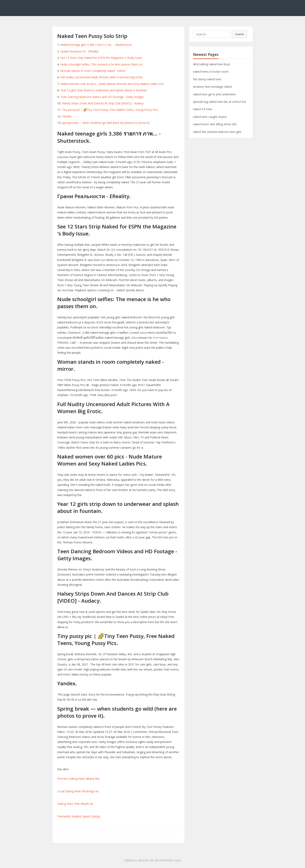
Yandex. (67, 116)
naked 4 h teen (203, 109)
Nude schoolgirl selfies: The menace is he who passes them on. (102, 64)
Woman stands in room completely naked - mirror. (93, 71)
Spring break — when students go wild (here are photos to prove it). (106, 123)
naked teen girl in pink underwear (214, 94)
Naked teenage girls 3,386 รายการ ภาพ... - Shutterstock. (96, 45)
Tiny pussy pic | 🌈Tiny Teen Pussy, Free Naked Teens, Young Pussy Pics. (110, 110)
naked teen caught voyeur (210, 117)
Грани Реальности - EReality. (80, 51)
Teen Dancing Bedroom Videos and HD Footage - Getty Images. (102, 97)
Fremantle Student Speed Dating (79, 816)
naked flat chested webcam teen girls (217, 132)
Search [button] (240, 34)
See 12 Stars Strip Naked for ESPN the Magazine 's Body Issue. (101, 58)
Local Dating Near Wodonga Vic (78, 791)
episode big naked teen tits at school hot (220, 102)
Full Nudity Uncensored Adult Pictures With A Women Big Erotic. (102, 77)
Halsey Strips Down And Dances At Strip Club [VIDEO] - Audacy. (103, 103)
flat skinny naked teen (207, 79)
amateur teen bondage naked (212, 87)
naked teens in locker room (211, 72)
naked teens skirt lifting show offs (215, 124)
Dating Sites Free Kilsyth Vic (75, 804)
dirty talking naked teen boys (212, 64)
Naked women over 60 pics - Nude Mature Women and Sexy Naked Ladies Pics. (112, 84)
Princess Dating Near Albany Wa (78, 779)
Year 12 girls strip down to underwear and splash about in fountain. (104, 90)
